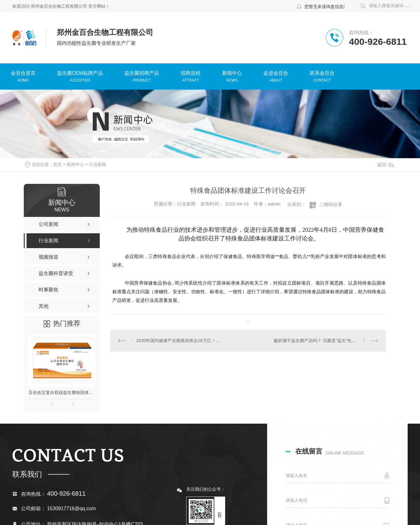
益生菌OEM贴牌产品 (80, 74)
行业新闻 (98, 164)
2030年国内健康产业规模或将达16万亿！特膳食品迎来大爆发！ (179, 341)
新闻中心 (232, 74)
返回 (385, 165)
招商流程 (191, 74)
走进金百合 (276, 74)
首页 (57, 164)
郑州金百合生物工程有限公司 (59, 6)
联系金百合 (322, 74)
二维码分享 (331, 204)
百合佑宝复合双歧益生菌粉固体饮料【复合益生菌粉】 (62, 392)
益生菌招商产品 (142, 74)
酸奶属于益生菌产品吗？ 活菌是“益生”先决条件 (319, 341)
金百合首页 (23, 74)
